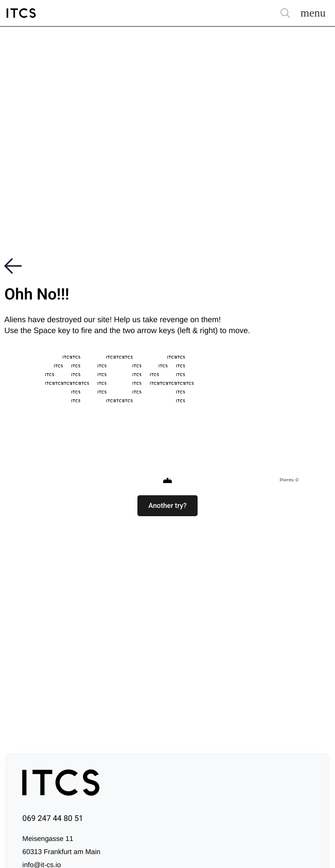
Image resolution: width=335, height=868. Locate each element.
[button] (167, 506)
